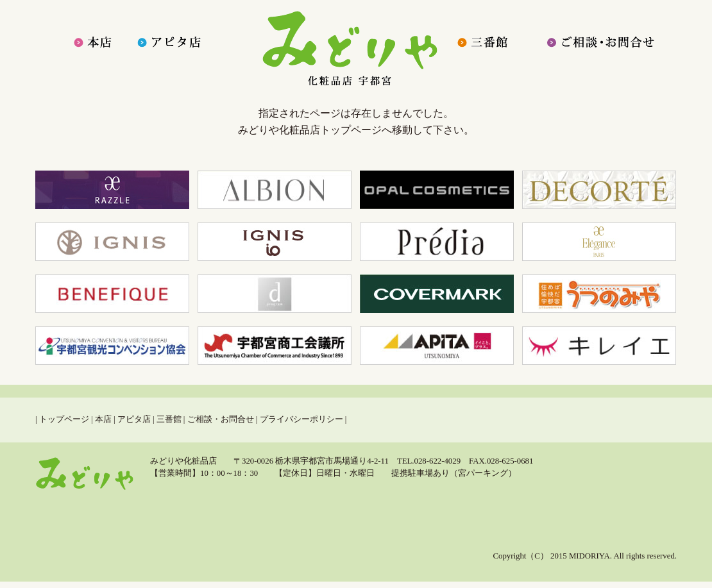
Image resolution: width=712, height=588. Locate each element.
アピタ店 (134, 419)
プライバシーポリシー (301, 419)
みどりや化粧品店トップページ (310, 130)
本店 (103, 419)
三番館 (169, 419)
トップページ (64, 419)
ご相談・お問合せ (221, 419)
